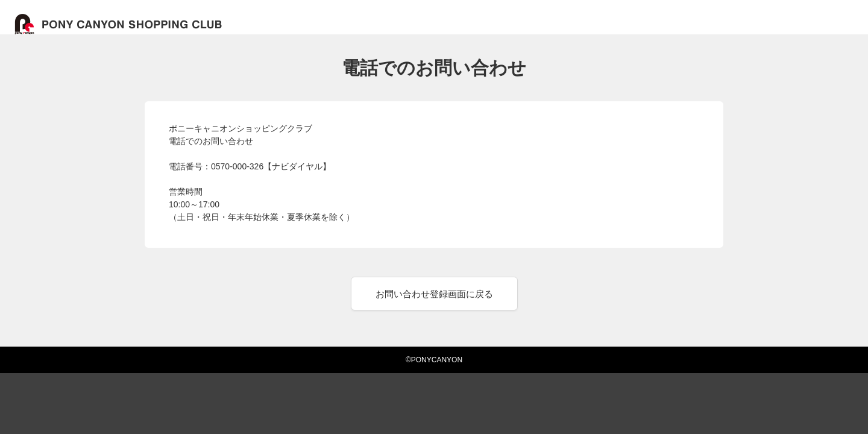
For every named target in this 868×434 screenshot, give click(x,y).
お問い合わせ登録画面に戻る (434, 294)
